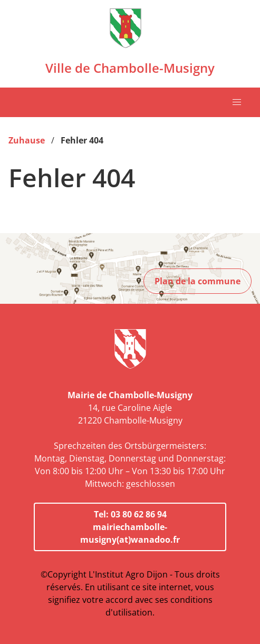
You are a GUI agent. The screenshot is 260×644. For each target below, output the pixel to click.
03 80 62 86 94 (139, 514)
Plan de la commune (198, 281)
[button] (237, 102)
